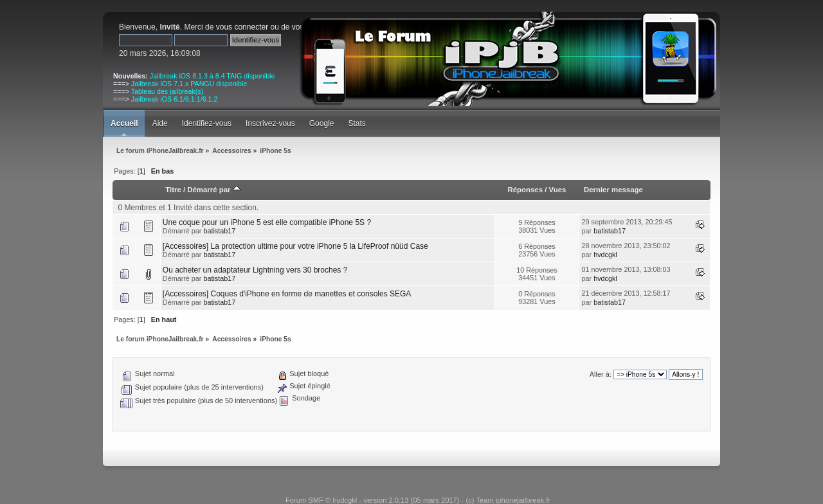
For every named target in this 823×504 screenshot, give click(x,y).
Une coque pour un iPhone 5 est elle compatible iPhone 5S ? (267, 222)
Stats (357, 123)
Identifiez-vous (207, 123)
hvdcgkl (605, 255)
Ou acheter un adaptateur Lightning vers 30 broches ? (255, 270)
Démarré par (213, 190)
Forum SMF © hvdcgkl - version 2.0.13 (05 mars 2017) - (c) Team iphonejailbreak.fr (418, 500)
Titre (173, 190)
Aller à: (601, 374)
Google (322, 123)
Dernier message (613, 190)
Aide (160, 123)
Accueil (124, 123)
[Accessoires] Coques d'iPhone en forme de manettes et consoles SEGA (287, 294)
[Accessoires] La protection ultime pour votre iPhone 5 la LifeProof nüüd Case (295, 246)
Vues (558, 190)
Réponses (525, 190)
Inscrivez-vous (270, 123)
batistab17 (219, 231)
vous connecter (242, 27)
